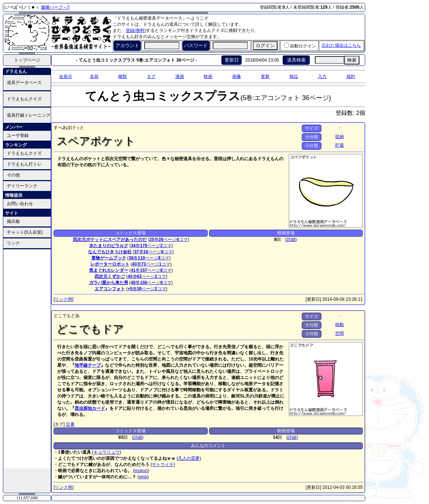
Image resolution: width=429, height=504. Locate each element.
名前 (94, 76)
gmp (143, 477)
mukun (141, 471)
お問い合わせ (20, 204)
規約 (351, 76)
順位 (294, 76)
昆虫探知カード (90, 408)
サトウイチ (163, 465)
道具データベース (24, 83)
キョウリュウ (107, 452)
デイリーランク (22, 186)
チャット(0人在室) (25, 232)
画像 (237, 76)
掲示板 (13, 221)
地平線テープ (88, 365)
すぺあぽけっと (69, 128)
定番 (70, 424)
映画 (208, 76)
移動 (340, 325)
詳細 (291, 239)
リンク (13, 243)
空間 (340, 333)
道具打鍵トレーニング (29, 115)
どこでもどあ (67, 316)
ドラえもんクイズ (24, 99)
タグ (151, 76)
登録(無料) (136, 30)
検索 (352, 60)
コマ (182, 239)
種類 (122, 76)
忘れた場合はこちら (341, 45)
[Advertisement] (27, 358)
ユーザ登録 (18, 136)
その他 (13, 175)
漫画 (180, 76)
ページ (168, 239)
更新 (265, 76)
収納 (340, 137)
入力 (322, 76)
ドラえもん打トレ (24, 164)
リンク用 (63, 299)
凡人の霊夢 (189, 458)
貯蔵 (340, 145)
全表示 (66, 76)
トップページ (27, 60)
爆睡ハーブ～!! (55, 7)
